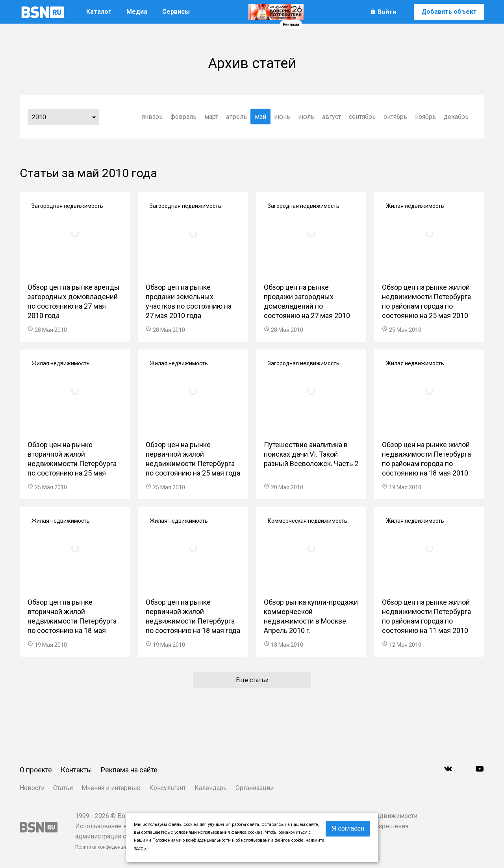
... (94, 117)
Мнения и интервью (111, 788)
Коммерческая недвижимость (308, 521)
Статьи (63, 788)
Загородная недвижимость (67, 206)
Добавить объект (449, 12)
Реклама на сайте (129, 770)
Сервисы (176, 12)
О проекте (36, 770)
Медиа (137, 12)
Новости (32, 788)
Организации (255, 788)
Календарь (211, 788)
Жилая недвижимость (415, 206)
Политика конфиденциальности (111, 847)
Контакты (76, 770)
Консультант (168, 788)
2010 (39, 117)
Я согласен (348, 828)
